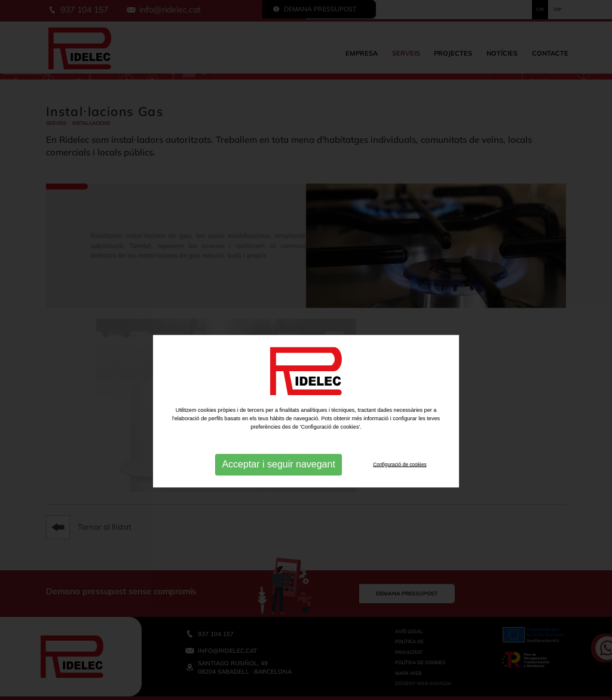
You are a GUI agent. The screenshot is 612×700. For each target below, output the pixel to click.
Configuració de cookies (400, 485)
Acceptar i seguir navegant (278, 485)
